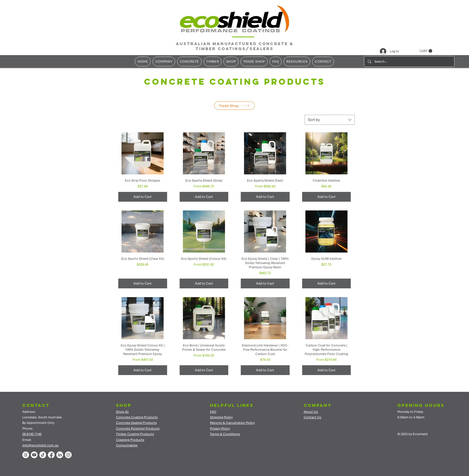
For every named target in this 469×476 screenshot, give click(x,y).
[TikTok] (43, 455)
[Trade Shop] (234, 106)
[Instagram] (68, 455)
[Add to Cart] (143, 197)
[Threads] (26, 455)
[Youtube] (34, 455)
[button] (426, 51)
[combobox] (330, 120)
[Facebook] (51, 455)
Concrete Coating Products (137, 417)
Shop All (122, 412)
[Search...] (409, 62)
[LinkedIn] (60, 455)
